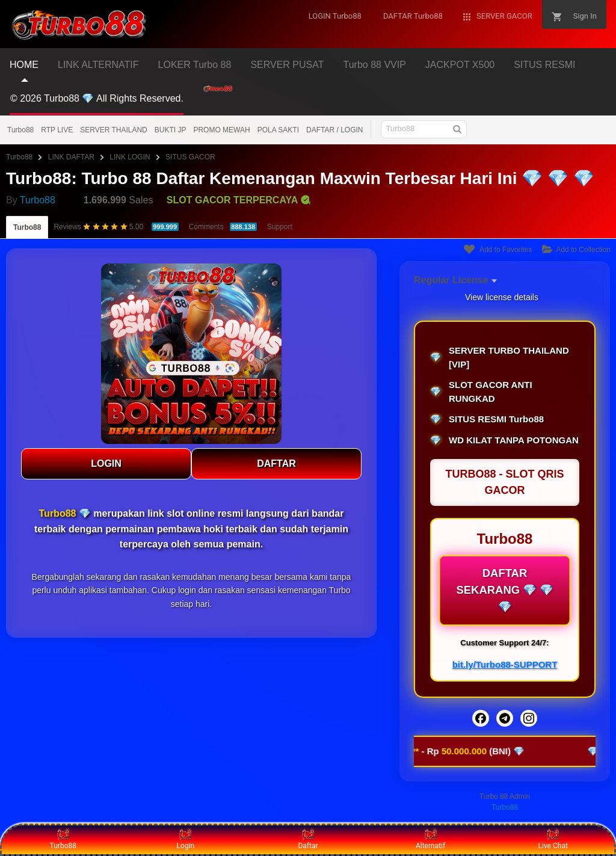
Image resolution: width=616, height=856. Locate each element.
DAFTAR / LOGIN (334, 130)
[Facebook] (481, 718)
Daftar (308, 839)
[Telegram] (505, 718)
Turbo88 (20, 130)
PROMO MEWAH (221, 130)
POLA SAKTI (278, 130)
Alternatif (430, 839)
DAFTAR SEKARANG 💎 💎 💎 (504, 590)
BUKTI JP (171, 130)
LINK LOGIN (130, 157)
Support (280, 227)
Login (186, 839)
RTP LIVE (57, 130)
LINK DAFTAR (71, 157)
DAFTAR (276, 463)
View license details (502, 297)
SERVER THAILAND (114, 130)
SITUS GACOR (190, 157)
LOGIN (106, 463)
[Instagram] (529, 718)
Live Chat (553, 839)
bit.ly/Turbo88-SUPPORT (505, 664)
